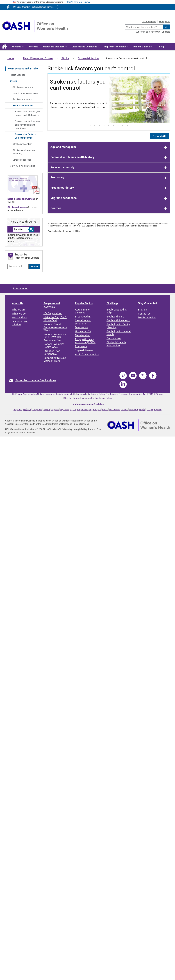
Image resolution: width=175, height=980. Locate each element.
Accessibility (84, 394)
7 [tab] (118, 125)
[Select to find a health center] (31, 229)
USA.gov (158, 394)
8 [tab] (123, 125)
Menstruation (83, 335)
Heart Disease (18, 75)
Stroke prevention (22, 144)
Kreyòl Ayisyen (84, 410)
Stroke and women (23, 87)
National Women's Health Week (54, 346)
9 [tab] (127, 125)
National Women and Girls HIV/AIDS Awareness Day (55, 337)
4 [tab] (104, 125)
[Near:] (22, 229)
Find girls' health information (116, 344)
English (158, 410)
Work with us (19, 318)
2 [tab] (95, 125)
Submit (34, 267)
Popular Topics (84, 303)
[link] (12, 380)
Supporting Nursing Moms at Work (55, 359)
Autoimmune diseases (82, 311)
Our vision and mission (20, 323)
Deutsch (134, 410)
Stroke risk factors (23, 105)
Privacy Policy (98, 394)
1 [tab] (90, 125)
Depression (81, 327)
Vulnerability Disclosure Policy (97, 398)
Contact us (144, 314)
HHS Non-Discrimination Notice (28, 394)
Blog (161, 47)
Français (97, 410)
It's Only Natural (53, 313)
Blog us (142, 310)
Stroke (14, 81)
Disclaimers (112, 394)
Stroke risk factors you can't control (25, 136)
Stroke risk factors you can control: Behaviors (27, 113)
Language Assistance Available (61, 394)
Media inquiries (147, 318)
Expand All (159, 136)
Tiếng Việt (37, 410)
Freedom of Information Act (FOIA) (136, 394)
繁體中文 (27, 410)
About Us (18, 303)
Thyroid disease (84, 350)
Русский (65, 410)
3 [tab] (99, 125)
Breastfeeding (83, 317)
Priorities (33, 47)
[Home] (35, 31)
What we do (19, 314)
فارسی (150, 410)
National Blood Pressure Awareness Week (55, 327)
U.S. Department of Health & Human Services (33, 7)
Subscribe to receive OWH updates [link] (36, 380)
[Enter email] (18, 267)
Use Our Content (73, 398)
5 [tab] (109, 125)
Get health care (115, 317)
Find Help (112, 303)
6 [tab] (113, 125)
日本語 (142, 410)
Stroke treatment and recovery (24, 152)
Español (18, 410)
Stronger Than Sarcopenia (52, 353)
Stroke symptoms (22, 99)
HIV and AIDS (83, 331)
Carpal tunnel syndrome (83, 322)
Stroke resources (22, 160)
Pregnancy (81, 346)
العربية (73, 410)
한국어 (47, 410)
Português (115, 410)
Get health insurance (118, 320)
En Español (164, 22)
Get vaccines (114, 338)
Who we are (19, 310)
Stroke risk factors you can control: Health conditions (27, 125)
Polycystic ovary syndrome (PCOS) (85, 341)
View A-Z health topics (23, 166)
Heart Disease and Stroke (23, 69)
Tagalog (55, 410)
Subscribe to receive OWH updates (153, 32)
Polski (105, 410)
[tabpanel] (109, 100)
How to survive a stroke (25, 93)
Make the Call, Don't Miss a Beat (55, 319)
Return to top (21, 289)
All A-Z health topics (87, 354)
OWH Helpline (149, 22)
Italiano (125, 410)
